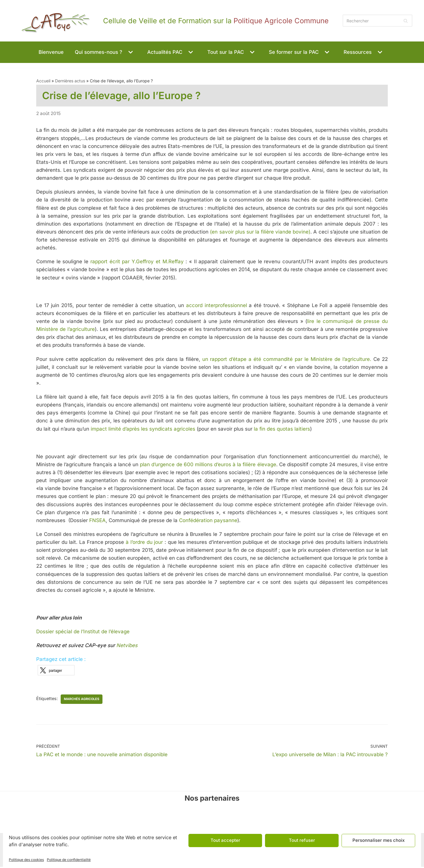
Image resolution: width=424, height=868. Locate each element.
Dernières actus (70, 81)
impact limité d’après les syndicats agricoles (142, 429)
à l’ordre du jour (144, 543)
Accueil (43, 81)
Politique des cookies (26, 860)
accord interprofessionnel (217, 306)
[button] (130, 52)
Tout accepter (225, 840)
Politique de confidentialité (69, 860)
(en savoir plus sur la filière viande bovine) (260, 232)
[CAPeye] (170, 21)
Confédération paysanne (208, 521)
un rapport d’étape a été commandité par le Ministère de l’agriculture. (286, 359)
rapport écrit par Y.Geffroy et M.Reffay (137, 262)
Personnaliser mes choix (379, 840)
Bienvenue (51, 52)
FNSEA (97, 521)
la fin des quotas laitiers (282, 429)
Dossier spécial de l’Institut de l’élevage (84, 633)
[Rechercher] (377, 21)
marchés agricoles (82, 700)
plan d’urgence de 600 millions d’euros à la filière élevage (207, 465)
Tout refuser (302, 840)
